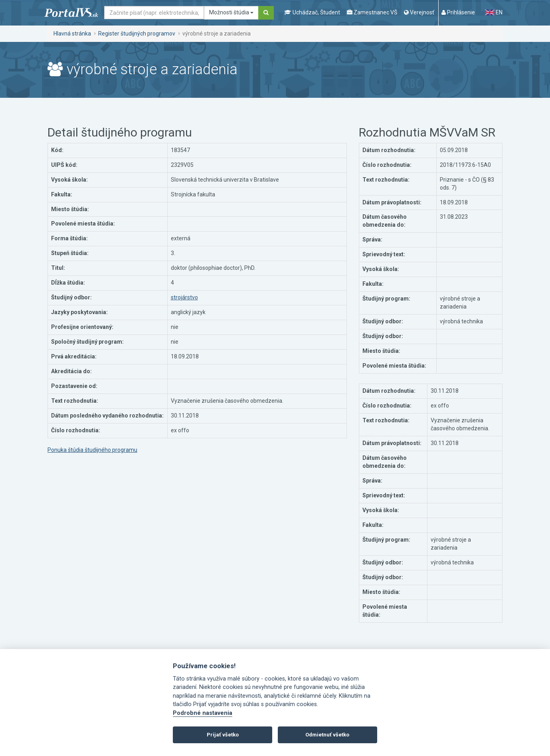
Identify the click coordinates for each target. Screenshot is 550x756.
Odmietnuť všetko (327, 735)
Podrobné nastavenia (203, 713)
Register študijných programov (137, 34)
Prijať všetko (223, 735)
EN (494, 12)
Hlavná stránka (72, 34)
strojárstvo (184, 297)
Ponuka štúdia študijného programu (92, 450)
